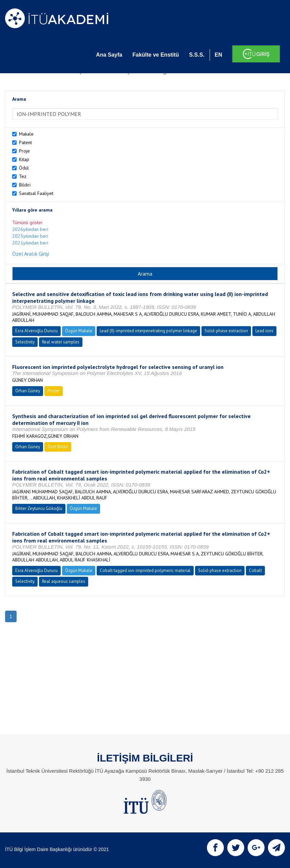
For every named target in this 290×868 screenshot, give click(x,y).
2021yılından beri (30, 243)
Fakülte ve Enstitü (156, 55)
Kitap (24, 159)
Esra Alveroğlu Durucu (36, 331)
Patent (25, 142)
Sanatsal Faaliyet (36, 193)
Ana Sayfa (109, 55)
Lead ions (264, 331)
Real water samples (61, 342)
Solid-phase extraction (226, 331)
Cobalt (255, 570)
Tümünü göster (27, 222)
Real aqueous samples (64, 581)
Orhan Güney (28, 391)
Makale (26, 134)
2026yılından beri (30, 229)
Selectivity (25, 342)
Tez (23, 176)
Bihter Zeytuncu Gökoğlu (39, 508)
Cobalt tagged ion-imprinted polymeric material (145, 570)
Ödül (24, 168)
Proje (24, 151)
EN (218, 55)
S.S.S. (197, 55)
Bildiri (25, 185)
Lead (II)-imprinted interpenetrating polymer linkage (148, 331)
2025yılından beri (30, 236)
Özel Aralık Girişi (31, 254)
